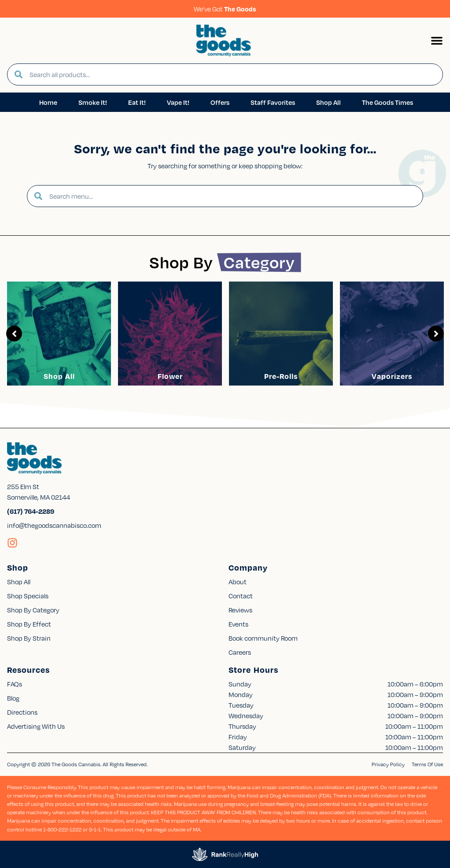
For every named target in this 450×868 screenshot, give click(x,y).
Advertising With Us (36, 726)
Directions (22, 712)
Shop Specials (28, 596)
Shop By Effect (29, 624)
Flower (170, 376)
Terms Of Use (427, 764)
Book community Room (263, 638)
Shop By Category (33, 610)
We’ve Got (225, 9)
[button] (437, 41)
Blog (13, 698)
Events (238, 624)
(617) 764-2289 (31, 511)
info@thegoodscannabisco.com (54, 525)
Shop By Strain (29, 638)
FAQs (15, 684)
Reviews (240, 610)
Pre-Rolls (281, 376)
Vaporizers (392, 376)
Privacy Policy (388, 764)
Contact (241, 596)
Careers (240, 652)
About (238, 582)
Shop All (59, 376)
